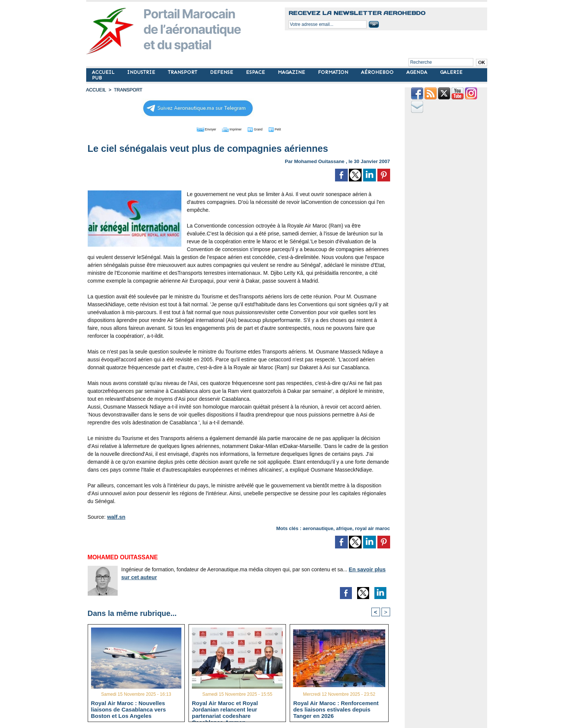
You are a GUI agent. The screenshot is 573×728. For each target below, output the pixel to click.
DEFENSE (222, 72)
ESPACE (256, 72)
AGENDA (417, 72)
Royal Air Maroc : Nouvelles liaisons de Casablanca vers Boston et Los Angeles (129, 709)
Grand (262, 129)
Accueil (96, 90)
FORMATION (334, 72)
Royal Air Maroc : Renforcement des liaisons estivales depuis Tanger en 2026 (336, 709)
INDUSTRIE (142, 72)
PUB (97, 78)
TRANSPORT (183, 72)
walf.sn (116, 516)
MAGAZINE (292, 72)
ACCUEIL (104, 72)
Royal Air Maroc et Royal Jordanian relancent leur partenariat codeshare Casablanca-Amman (225, 709)
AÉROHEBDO (378, 72)
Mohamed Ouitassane (319, 161)
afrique (344, 528)
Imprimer (230, 129)
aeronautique (318, 528)
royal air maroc (372, 528)
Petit (287, 129)
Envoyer (196, 129)
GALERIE (451, 72)
